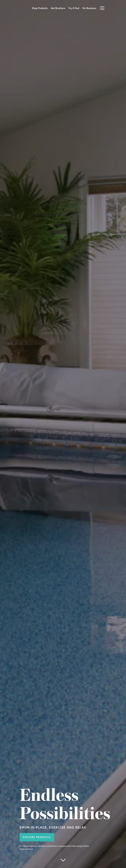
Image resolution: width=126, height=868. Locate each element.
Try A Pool (74, 8)
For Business (89, 8)
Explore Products (37, 837)
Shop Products (40, 8)
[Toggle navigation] (102, 8)
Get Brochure (58, 8)
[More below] (63, 860)
